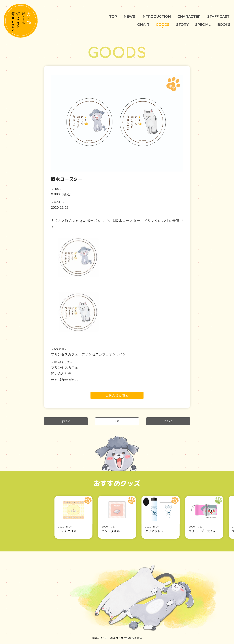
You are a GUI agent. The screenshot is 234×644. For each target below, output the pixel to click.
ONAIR (142, 25)
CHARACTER (190, 17)
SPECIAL (202, 25)
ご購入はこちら (117, 395)
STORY (182, 25)
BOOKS (224, 25)
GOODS (162, 25)
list (117, 421)
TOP (113, 17)
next (168, 421)
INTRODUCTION (157, 17)
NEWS (130, 17)
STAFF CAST (114, 25)
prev (66, 421)
